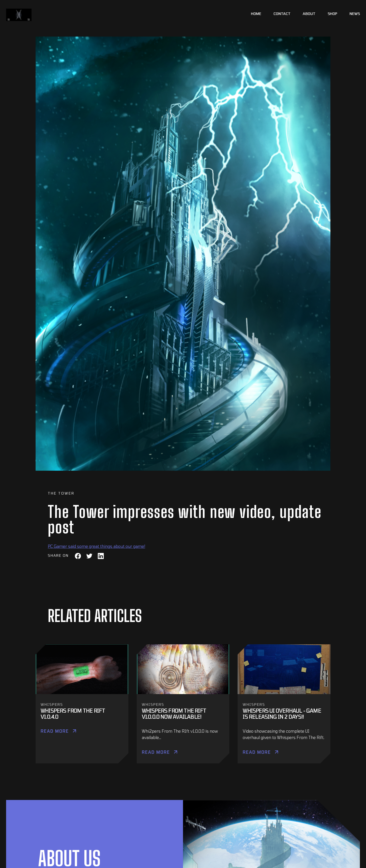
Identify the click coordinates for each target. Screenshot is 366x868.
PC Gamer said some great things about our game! (96, 546)
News (355, 14)
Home (256, 14)
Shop (332, 14)
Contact (282, 14)
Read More (55, 731)
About (309, 14)
